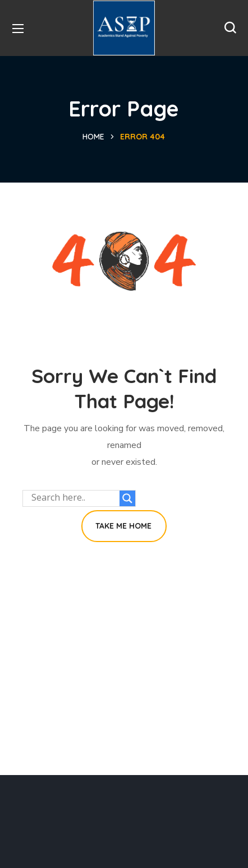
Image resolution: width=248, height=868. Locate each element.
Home (93, 137)
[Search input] (74, 498)
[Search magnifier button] (127, 498)
